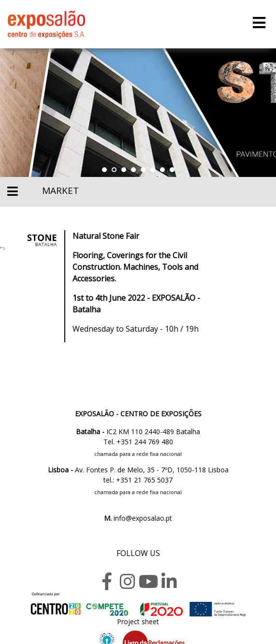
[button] (104, 170)
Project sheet (138, 622)
